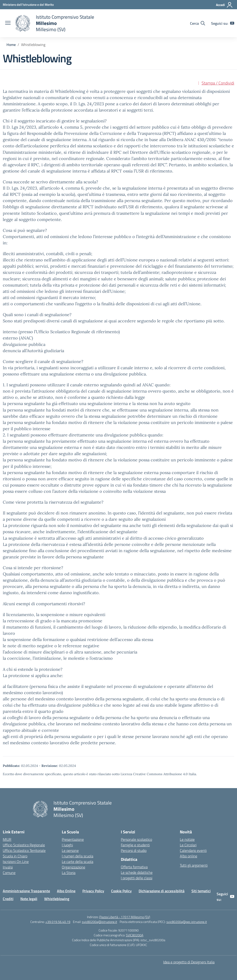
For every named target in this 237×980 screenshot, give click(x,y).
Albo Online (66, 891)
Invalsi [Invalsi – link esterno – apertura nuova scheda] (8, 867)
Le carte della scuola (78, 862)
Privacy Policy (93, 891)
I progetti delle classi (137, 878)
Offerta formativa (134, 867)
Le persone (70, 850)
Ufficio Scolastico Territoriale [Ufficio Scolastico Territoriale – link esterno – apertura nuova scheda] (24, 850)
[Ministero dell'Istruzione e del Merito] (28, 5)
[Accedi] (224, 5)
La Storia (69, 873)
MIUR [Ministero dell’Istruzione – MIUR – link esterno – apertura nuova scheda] (7, 839)
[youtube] (232, 23)
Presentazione (73, 839)
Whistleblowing (57, 899)
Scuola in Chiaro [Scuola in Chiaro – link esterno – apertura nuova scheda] (15, 856)
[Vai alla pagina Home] (11, 45)
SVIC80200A (135, 935)
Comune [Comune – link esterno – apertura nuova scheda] (9, 873)
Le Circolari (188, 845)
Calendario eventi (193, 850)
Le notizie (187, 839)
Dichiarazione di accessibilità (162, 891)
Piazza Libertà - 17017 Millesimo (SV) (125, 917)
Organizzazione (73, 867)
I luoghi (67, 845)
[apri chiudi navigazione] (8, 23)
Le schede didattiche (137, 872)
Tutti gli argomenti (194, 865)
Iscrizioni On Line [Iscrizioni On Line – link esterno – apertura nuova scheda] (16, 862)
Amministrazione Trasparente (26, 891)
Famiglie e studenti (135, 845)
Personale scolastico (136, 839)
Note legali (29, 899)
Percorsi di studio (134, 850)
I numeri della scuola (78, 856)
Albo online (189, 856)
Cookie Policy (121, 891)
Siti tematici (201, 891)
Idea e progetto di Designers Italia (189, 962)
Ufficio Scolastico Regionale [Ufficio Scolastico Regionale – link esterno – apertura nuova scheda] (24, 845)
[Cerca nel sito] (198, 23)
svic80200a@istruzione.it (100, 922)
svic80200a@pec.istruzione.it (187, 922)
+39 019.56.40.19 (58, 922)
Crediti (8, 899)
